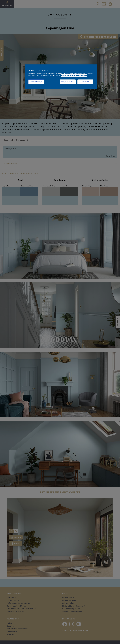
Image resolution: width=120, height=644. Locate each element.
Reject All (85, 82)
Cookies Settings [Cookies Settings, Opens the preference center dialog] (36, 82)
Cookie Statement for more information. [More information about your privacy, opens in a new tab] (74, 75)
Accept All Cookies (68, 82)
